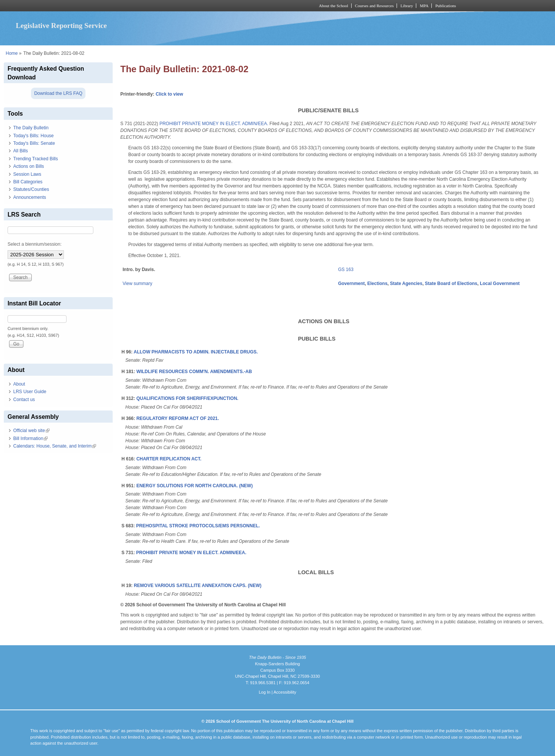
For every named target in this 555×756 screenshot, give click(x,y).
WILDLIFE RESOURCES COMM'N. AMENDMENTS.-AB (194, 372)
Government (351, 283)
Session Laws (27, 174)
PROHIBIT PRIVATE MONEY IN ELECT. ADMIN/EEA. (214, 124)
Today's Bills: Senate (34, 143)
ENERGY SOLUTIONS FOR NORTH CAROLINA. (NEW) (195, 486)
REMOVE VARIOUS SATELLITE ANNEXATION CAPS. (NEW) (198, 586)
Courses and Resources (374, 6)
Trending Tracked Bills (36, 159)
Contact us (24, 400)
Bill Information (30, 438)
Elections (377, 283)
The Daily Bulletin (31, 128)
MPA (424, 6)
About (19, 384)
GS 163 (346, 270)
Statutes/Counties (31, 189)
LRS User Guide (30, 392)
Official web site (31, 431)
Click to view (170, 94)
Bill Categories (28, 182)
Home (12, 53)
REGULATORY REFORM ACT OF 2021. (178, 418)
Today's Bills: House (33, 136)
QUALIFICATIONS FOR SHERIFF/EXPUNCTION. (188, 398)
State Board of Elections (451, 283)
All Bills (21, 151)
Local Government (500, 283)
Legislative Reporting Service (61, 26)
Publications (446, 6)
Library (407, 6)
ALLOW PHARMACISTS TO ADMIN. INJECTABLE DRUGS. (196, 352)
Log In (264, 692)
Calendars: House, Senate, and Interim (55, 446)
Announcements (30, 197)
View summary (137, 283)
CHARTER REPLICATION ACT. (169, 459)
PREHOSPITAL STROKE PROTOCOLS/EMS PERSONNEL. (198, 526)
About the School (334, 6)
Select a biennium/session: (35, 244)
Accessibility (285, 692)
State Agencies (406, 283)
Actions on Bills (29, 166)
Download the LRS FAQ (58, 93)
